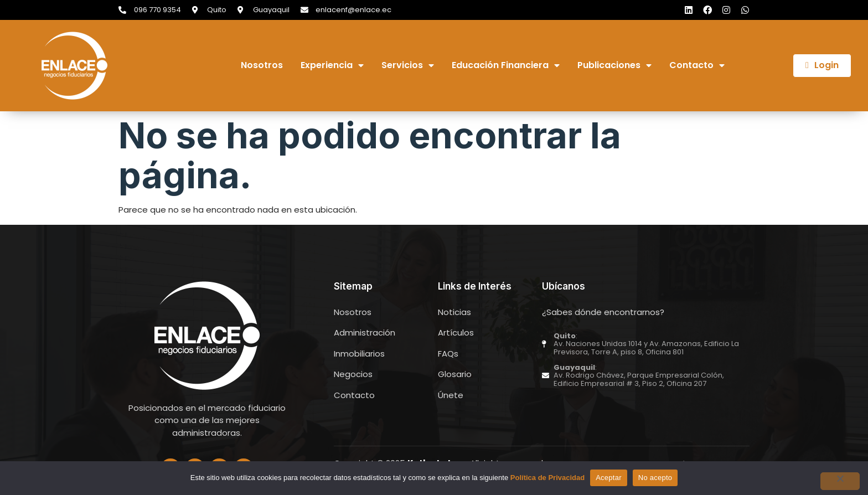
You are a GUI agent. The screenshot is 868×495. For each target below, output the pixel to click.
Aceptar (609, 478)
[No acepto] (840, 481)
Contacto (697, 66)
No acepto (655, 478)
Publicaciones (614, 66)
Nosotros (262, 66)
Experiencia (332, 66)
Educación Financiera (506, 66)
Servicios (408, 66)
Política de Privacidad (547, 478)
